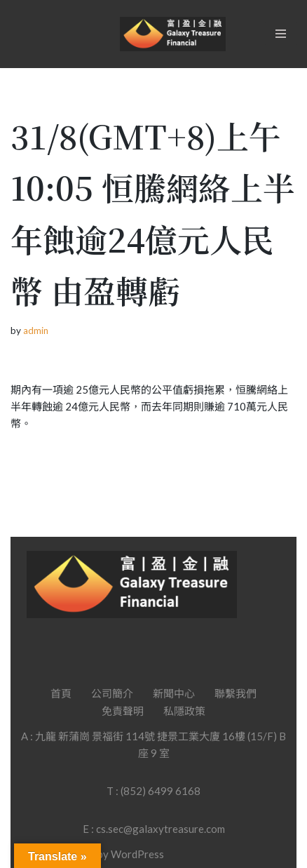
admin (36, 330)
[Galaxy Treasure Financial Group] (173, 34)
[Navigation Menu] (281, 34)
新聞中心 (174, 693)
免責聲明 (123, 711)
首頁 (61, 693)
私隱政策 (184, 711)
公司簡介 (112, 693)
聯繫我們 (236, 693)
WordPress (137, 854)
